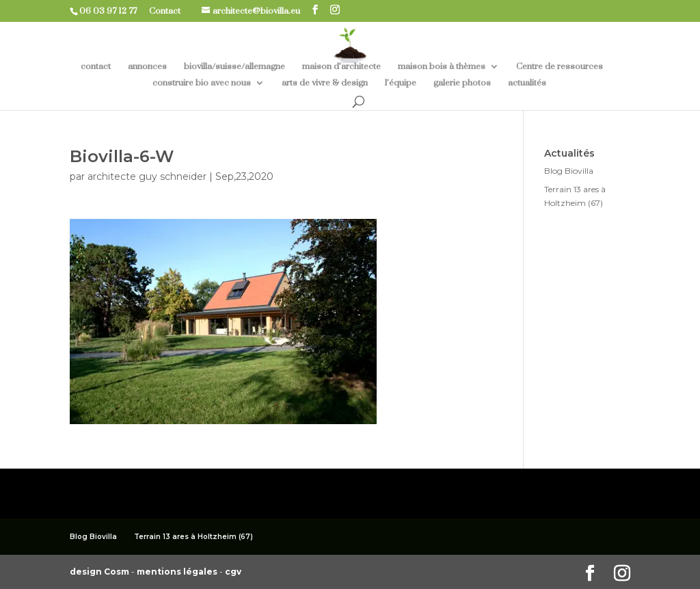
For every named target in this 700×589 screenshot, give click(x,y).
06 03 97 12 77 (113, 11)
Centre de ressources (560, 67)
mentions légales (178, 572)
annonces (147, 67)
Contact (170, 11)
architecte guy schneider (147, 176)
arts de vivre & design (325, 83)
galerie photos (462, 83)
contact (96, 67)
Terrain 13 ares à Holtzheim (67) (193, 537)
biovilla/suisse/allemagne (234, 67)
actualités (527, 83)
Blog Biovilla (569, 171)
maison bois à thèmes (442, 67)
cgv (233, 572)
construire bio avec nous (202, 83)
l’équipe (401, 83)
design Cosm (100, 572)
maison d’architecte (341, 67)
